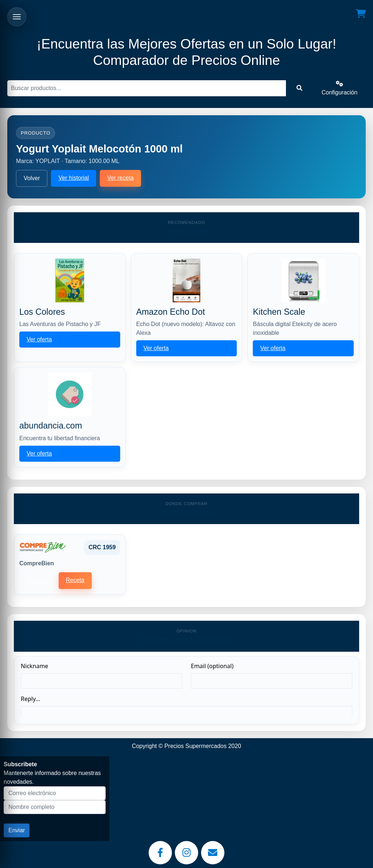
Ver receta (120, 178)
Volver (32, 178)
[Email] (213, 853)
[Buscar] (147, 88)
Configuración (340, 88)
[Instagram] (186, 853)
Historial (38, 580)
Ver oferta (39, 339)
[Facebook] (160, 853)
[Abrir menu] (17, 17)
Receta (75, 580)
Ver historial (74, 178)
